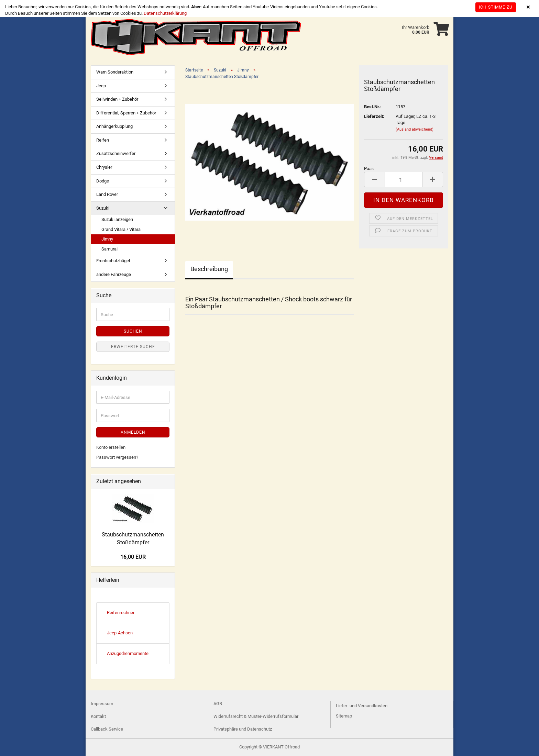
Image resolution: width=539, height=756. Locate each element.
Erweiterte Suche (133, 347)
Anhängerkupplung (114, 126)
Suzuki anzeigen (117, 219)
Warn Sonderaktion (115, 72)
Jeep (101, 86)
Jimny (107, 239)
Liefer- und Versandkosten (362, 706)
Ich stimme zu (496, 7)
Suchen (133, 331)
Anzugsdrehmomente (128, 653)
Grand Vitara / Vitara (121, 229)
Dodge (103, 181)
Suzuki (103, 208)
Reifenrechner (121, 613)
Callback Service (107, 729)
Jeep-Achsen (120, 633)
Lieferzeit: (374, 116)
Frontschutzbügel (113, 261)
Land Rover (107, 194)
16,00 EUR (133, 557)
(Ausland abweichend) (415, 129)
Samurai (109, 249)
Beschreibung (209, 269)
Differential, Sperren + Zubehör (126, 113)
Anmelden (133, 432)
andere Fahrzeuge (114, 274)
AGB (218, 704)
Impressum (102, 704)
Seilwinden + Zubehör (117, 99)
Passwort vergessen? (117, 457)
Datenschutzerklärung (165, 13)
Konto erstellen (111, 447)
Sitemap (344, 716)
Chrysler (104, 167)
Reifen (103, 140)
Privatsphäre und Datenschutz (243, 729)
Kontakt (98, 716)
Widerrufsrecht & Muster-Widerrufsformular (256, 716)
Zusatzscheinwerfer (116, 153)
